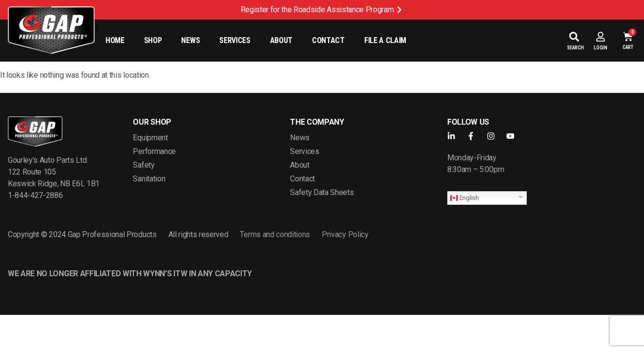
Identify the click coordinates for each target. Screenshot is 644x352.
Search (575, 48)
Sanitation (149, 179)
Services (235, 40)
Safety (144, 165)
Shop (153, 40)
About (281, 40)
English (465, 198)
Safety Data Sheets (322, 192)
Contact (328, 40)
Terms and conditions (275, 234)
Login (601, 48)
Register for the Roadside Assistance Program (317, 10)
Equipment (150, 138)
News (190, 40)
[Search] (574, 37)
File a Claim (385, 40)
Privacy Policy (345, 234)
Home (115, 40)
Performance (154, 151)
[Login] (601, 37)
